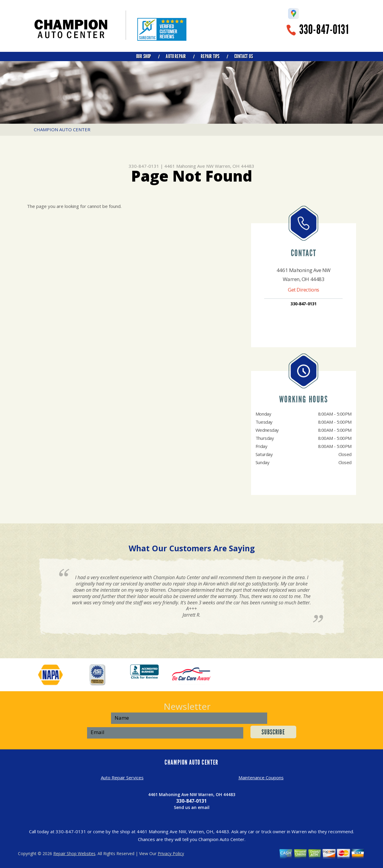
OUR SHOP (143, 56)
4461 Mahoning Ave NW (189, 166)
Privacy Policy (171, 853)
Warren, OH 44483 (235, 166)
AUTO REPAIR (176, 56)
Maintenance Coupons (261, 778)
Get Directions (304, 290)
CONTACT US (244, 56)
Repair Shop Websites (74, 853)
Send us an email (192, 807)
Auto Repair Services (122, 778)
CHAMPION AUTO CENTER (62, 129)
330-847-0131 (324, 30)
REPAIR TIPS (210, 56)
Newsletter (187, 706)
